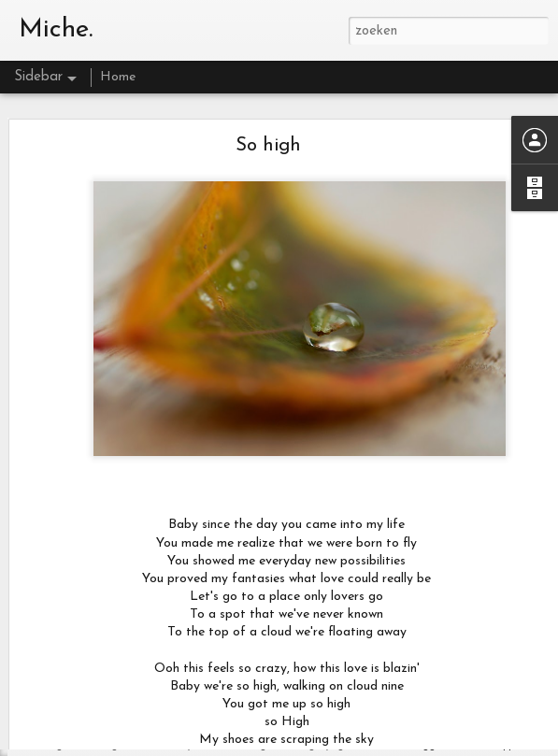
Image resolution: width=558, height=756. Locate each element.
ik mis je (66, 703)
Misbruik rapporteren (499, 746)
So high (268, 96)
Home (118, 77)
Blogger (426, 746)
